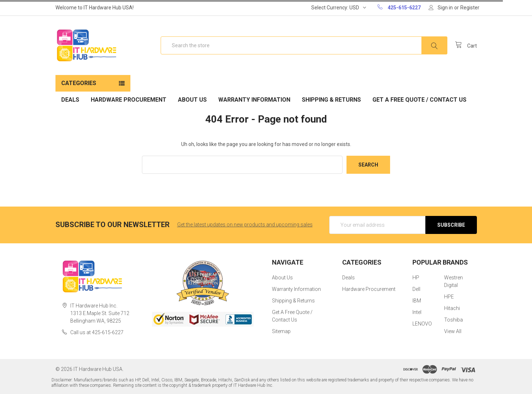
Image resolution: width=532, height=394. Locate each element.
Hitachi (452, 308)
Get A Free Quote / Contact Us (419, 100)
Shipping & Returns (331, 100)
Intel (417, 312)
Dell (416, 289)
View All (453, 331)
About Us (192, 100)
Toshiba (453, 320)
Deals (70, 100)
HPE (449, 297)
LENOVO (422, 324)
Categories (79, 83)
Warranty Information (254, 100)
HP (416, 278)
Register (470, 8)
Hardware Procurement (129, 100)
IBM (417, 301)
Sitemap (281, 331)
